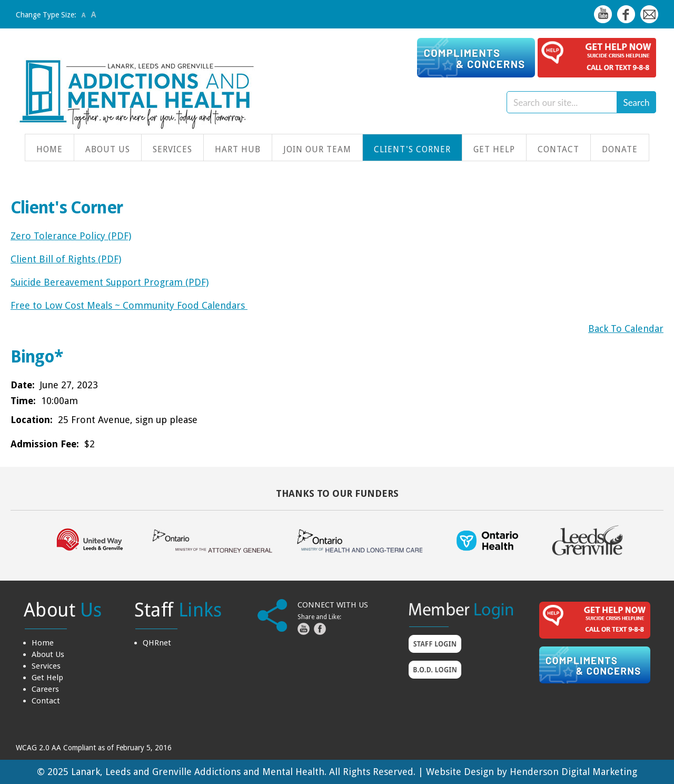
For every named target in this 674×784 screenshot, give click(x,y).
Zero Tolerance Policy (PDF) (71, 236)
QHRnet (157, 643)
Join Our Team (317, 149)
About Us (108, 149)
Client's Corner (412, 149)
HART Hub (238, 149)
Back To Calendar (626, 329)
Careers (45, 689)
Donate (620, 149)
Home (49, 149)
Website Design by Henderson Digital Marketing (532, 772)
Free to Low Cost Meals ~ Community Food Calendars (129, 305)
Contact (558, 149)
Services (172, 149)
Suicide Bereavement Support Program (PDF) (110, 282)
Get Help (494, 149)
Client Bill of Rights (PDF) (66, 259)
